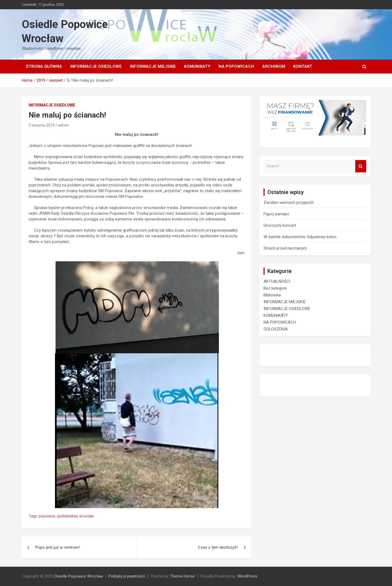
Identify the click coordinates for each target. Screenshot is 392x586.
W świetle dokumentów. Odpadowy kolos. (300, 237)
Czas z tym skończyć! (218, 547)
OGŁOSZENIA (276, 329)
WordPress (247, 576)
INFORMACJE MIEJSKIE (153, 66)
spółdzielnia (67, 516)
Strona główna (44, 66)
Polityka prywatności (127, 576)
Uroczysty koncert (280, 225)
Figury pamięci (276, 214)
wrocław (87, 516)
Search (361, 166)
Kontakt (303, 66)
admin (63, 125)
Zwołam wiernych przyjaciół (289, 203)
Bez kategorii (275, 288)
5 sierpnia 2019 (42, 125)
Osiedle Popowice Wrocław (79, 576)
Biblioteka (272, 295)
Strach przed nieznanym (285, 248)
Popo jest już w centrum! (58, 547)
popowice (47, 516)
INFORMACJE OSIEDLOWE (96, 66)
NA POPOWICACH (236, 66)
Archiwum (274, 66)
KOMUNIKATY (197, 66)
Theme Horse (182, 576)
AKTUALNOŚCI (277, 281)
